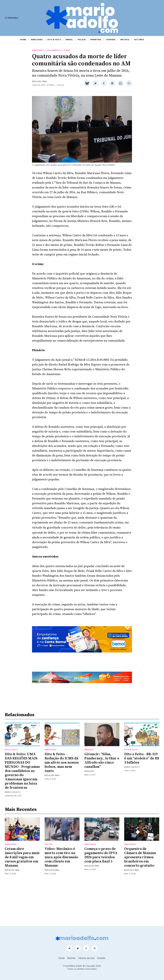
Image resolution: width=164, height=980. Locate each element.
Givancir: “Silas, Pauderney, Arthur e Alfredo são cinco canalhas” (102, 798)
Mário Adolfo (13, 830)
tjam (67, 50)
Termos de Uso (86, 958)
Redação (89, 809)
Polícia (82, 40)
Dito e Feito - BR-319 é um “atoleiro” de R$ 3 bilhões (142, 796)
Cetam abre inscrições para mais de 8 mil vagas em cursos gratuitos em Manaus (22, 895)
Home (23, 40)
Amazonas (37, 40)
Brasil (69, 40)
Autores (139, 40)
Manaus (89, 788)
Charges (111, 40)
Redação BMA (40, 81)
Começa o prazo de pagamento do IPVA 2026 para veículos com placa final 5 (101, 893)
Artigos (125, 40)
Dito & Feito (54, 40)
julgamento (54, 50)
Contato (101, 958)
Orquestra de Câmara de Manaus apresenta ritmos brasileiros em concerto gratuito (140, 895)
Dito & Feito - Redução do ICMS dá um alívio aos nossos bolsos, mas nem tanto (62, 801)
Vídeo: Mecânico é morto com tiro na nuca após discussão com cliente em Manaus (61, 895)
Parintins (96, 40)
